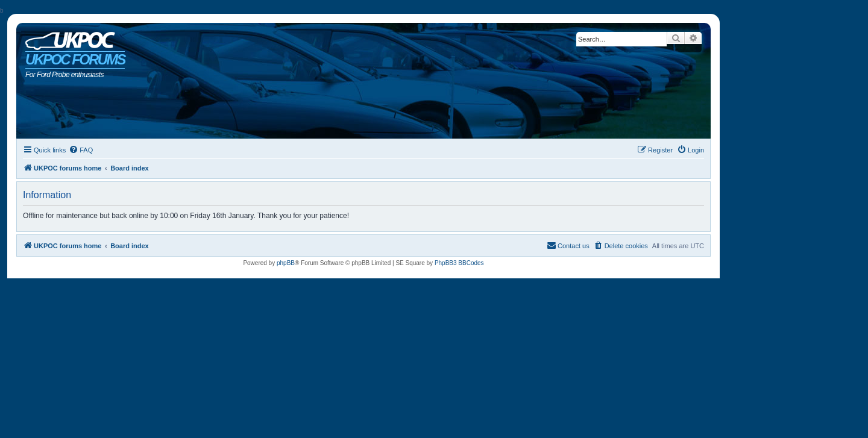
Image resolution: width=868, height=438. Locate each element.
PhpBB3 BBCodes (459, 263)
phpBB (286, 263)
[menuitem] (81, 150)
